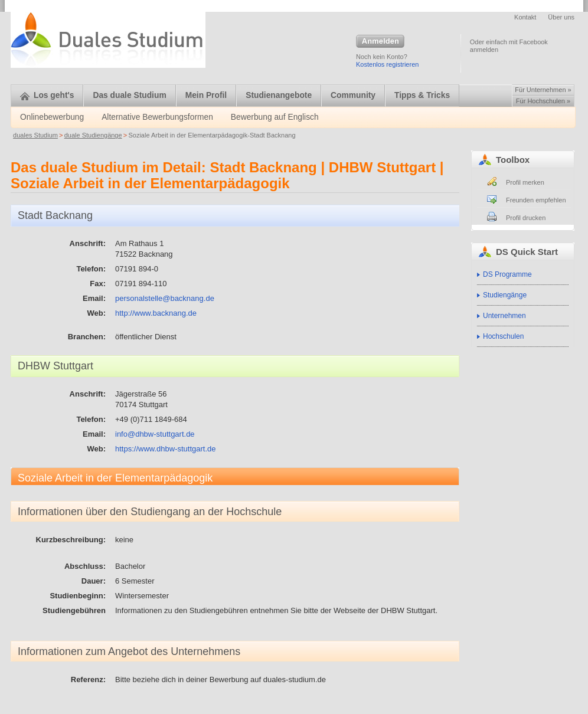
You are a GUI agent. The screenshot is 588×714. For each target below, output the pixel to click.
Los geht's (47, 95)
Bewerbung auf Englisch (275, 117)
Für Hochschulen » (543, 101)
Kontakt (525, 17)
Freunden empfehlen (536, 200)
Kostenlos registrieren (387, 64)
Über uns (561, 17)
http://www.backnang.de (156, 313)
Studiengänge (505, 295)
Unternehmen (504, 316)
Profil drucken (526, 218)
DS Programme (507, 274)
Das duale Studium (129, 95)
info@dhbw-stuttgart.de (155, 434)
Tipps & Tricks (422, 95)
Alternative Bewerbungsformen (157, 117)
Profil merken (525, 182)
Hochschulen (503, 336)
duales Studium (35, 135)
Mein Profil (206, 95)
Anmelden (380, 42)
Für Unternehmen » (543, 90)
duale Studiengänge (93, 135)
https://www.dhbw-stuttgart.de (166, 449)
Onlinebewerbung (52, 117)
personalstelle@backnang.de (165, 298)
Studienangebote (279, 95)
